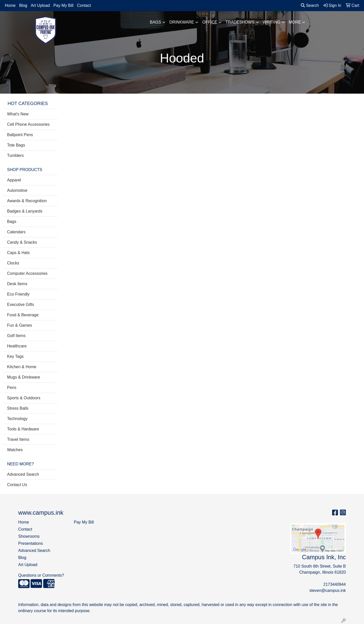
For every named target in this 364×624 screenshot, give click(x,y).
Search (310, 5)
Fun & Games (20, 325)
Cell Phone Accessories (28, 124)
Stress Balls (18, 408)
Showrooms (29, 536)
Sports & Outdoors (24, 398)
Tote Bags (16, 145)
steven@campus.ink (328, 590)
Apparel (14, 180)
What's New (18, 114)
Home (10, 5)
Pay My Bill (63, 5)
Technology (17, 419)
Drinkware (182, 22)
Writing (272, 22)
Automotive (17, 190)
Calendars (16, 232)
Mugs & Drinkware (24, 377)
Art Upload (40, 5)
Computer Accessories (27, 273)
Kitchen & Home (22, 367)
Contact (84, 5)
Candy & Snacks (22, 242)
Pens (12, 388)
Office (210, 22)
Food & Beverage (23, 315)
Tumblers (15, 155)
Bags (155, 22)
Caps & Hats (18, 253)
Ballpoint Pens (20, 135)
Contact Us (17, 485)
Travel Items (18, 439)
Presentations (31, 543)
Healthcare (17, 346)
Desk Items (17, 284)
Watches (15, 450)
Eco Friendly (18, 294)
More (295, 22)
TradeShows (240, 22)
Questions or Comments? (41, 575)
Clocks (13, 263)
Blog (23, 5)
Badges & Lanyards (25, 211)
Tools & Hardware (23, 429)
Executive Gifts (21, 305)
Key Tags (15, 356)
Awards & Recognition (27, 201)
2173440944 (335, 584)
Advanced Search (23, 474)
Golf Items (16, 336)
